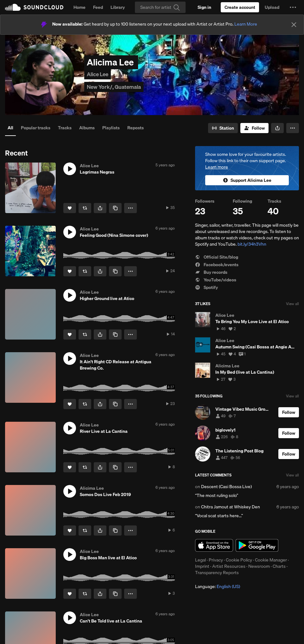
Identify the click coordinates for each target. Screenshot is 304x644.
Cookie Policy (239, 560)
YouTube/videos (216, 280)
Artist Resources (229, 566)
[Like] (70, 208)
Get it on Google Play (257, 545)
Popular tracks (36, 128)
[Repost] (85, 208)
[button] (293, 7)
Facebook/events (217, 265)
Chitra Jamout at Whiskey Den (231, 507)
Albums (87, 128)
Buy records (211, 272)
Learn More (246, 24)
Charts (279, 566)
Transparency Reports (217, 573)
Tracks (65, 128)
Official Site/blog (217, 257)
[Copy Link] (115, 208)
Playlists (111, 128)
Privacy (216, 560)
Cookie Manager (271, 560)
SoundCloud (34, 7)
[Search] (160, 7)
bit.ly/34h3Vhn (252, 244)
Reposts (136, 128)
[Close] (294, 25)
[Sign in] (204, 7)
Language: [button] (218, 586)
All (10, 128)
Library (118, 7)
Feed (98, 7)
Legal (200, 560)
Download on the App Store (214, 545)
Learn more (217, 167)
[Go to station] (223, 128)
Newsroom (259, 566)
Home (79, 7)
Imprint (202, 566)
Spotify (206, 287)
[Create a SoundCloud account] (240, 7)
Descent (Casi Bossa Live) (226, 487)
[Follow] (254, 128)
